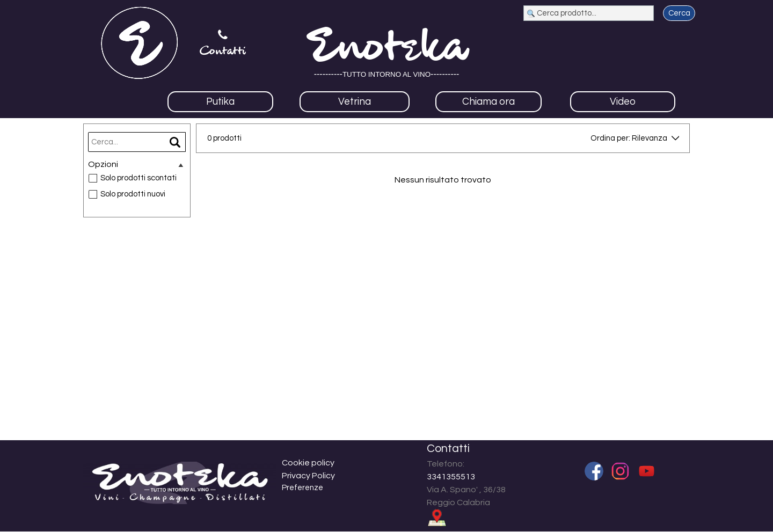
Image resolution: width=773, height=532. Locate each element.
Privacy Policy (308, 476)
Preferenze (302, 488)
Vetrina (355, 102)
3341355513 (451, 477)
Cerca (679, 13)
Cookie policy (308, 463)
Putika (220, 102)
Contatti (223, 52)
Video (623, 102)
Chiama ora (488, 102)
